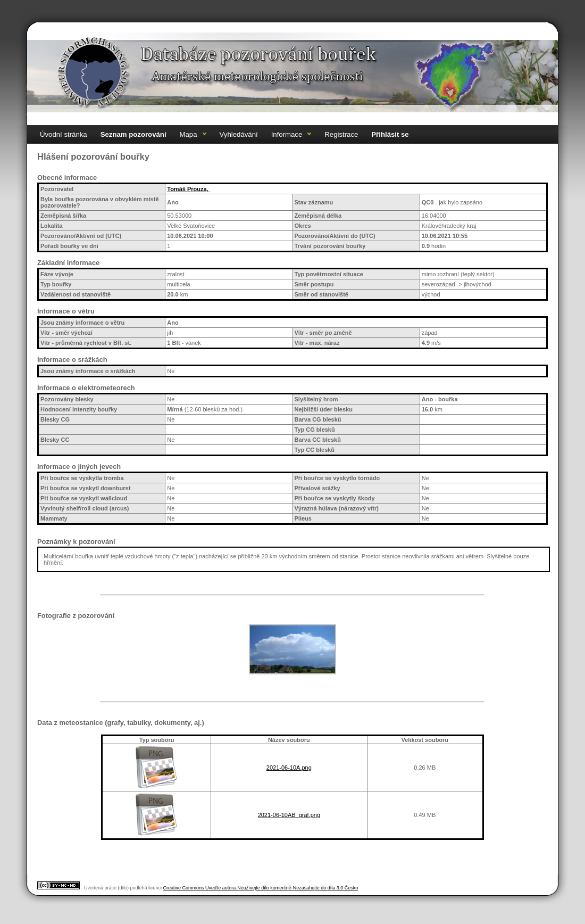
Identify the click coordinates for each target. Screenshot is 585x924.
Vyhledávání (239, 134)
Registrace (341, 134)
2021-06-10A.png (289, 768)
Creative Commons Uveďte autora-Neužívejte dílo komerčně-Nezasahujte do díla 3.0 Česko (261, 888)
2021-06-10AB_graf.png (289, 815)
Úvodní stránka (64, 134)
